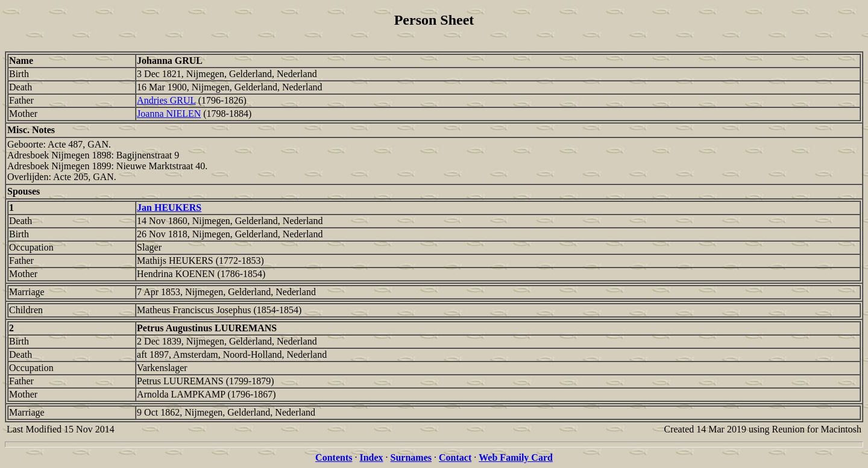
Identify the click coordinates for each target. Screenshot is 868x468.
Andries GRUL (166, 100)
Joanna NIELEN (169, 114)
